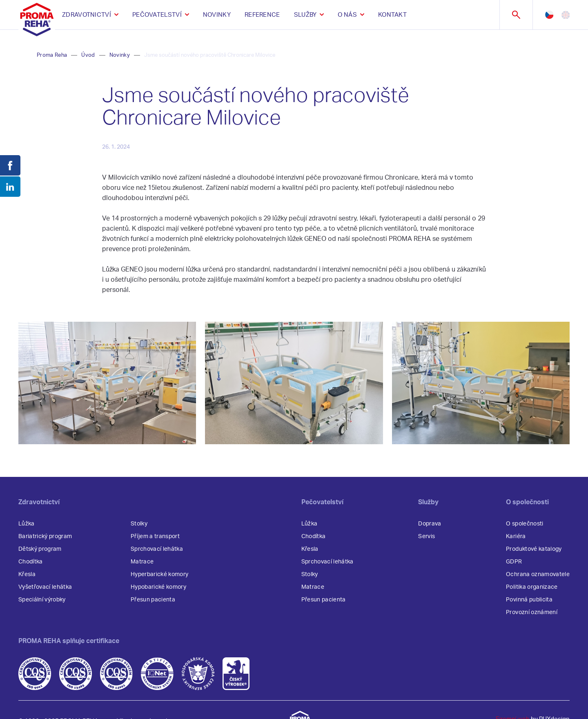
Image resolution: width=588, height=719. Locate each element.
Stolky (139, 524)
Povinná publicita (529, 600)
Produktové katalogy (534, 549)
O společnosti (525, 524)
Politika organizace (532, 587)
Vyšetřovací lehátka (45, 587)
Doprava (430, 524)
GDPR (514, 562)
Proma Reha (52, 55)
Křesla (27, 574)
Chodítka (31, 562)
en (566, 15)
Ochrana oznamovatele (538, 574)
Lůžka (27, 524)
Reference (262, 15)
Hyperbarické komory (159, 574)
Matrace (142, 562)
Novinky (217, 15)
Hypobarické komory (158, 587)
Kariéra (516, 536)
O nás (347, 15)
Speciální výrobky (42, 600)
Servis (427, 536)
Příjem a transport (155, 536)
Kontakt (392, 15)
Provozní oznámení (532, 612)
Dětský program (40, 549)
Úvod (88, 55)
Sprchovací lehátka (157, 549)
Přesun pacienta (153, 600)
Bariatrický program (45, 536)
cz (549, 15)
